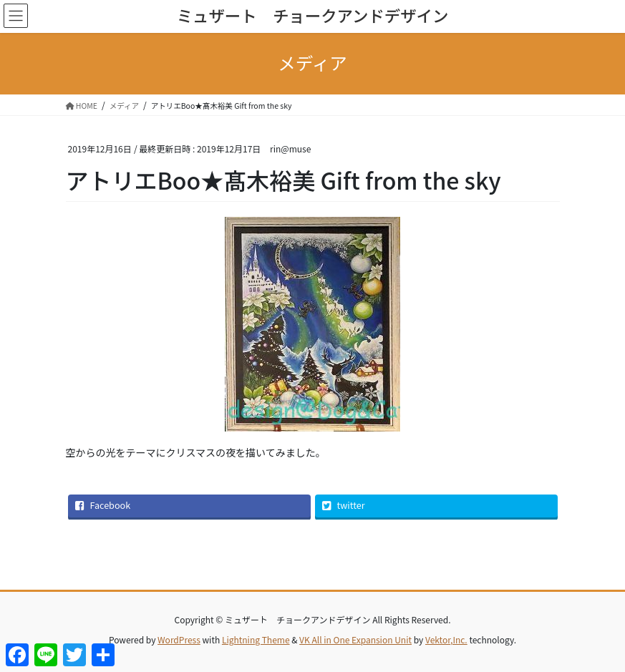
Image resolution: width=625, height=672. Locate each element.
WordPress (179, 639)
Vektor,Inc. (446, 639)
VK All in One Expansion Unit (355, 639)
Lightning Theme (256, 639)
